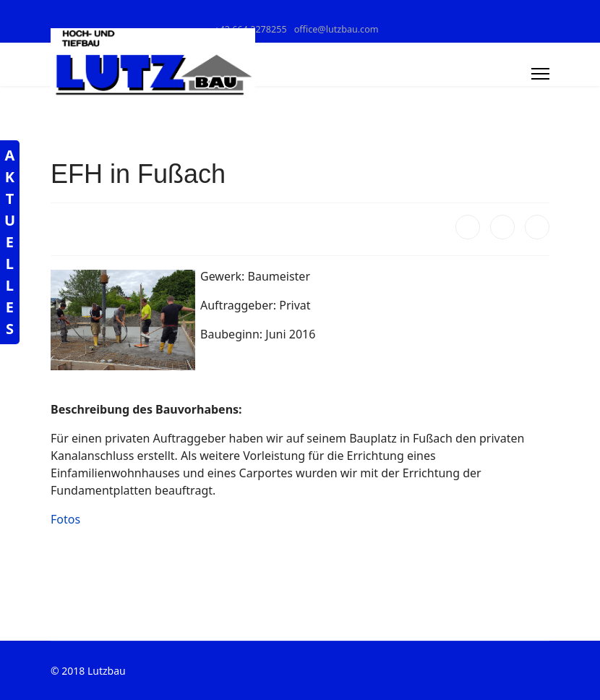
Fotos (65, 519)
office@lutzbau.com (337, 29)
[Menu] (540, 74)
